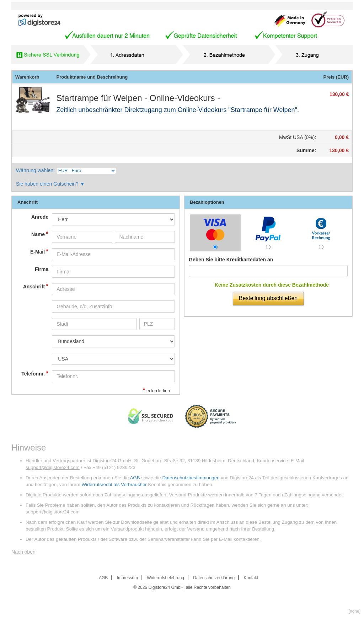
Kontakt (251, 578)
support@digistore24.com (53, 467)
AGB (135, 478)
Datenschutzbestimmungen (191, 478)
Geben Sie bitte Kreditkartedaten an (231, 260)
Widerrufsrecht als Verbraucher (114, 484)
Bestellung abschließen (268, 298)
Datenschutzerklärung (214, 578)
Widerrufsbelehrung (165, 578)
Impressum (127, 578)
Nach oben (23, 552)
